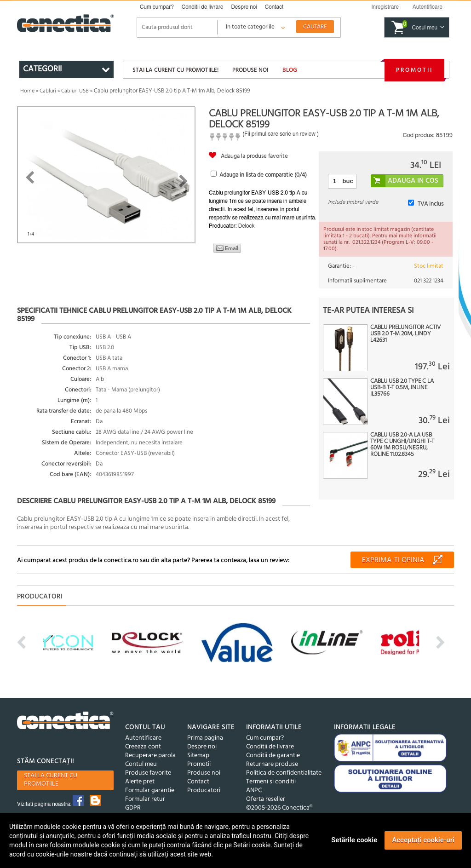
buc (348, 181)
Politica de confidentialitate (284, 773)
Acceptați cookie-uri (423, 840)
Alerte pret (140, 782)
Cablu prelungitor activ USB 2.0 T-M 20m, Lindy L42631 (405, 334)
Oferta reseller (266, 799)
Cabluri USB (75, 91)
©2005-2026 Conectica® (279, 808)
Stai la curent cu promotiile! (175, 70)
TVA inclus (431, 204)
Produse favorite (148, 773)
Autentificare (143, 738)
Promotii (414, 70)
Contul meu (141, 764)
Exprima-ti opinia (393, 560)
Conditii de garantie (273, 756)
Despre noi (244, 7)
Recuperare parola (150, 756)
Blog (290, 70)
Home (27, 91)
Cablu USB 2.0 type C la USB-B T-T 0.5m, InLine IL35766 (402, 388)
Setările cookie (354, 840)
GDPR (133, 808)
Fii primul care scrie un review (280, 134)
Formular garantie (150, 790)
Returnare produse (272, 764)
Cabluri (48, 91)
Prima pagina (205, 738)
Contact (274, 7)
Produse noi (250, 70)
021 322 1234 (429, 281)
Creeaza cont (143, 747)
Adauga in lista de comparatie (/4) (263, 175)
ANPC (254, 790)
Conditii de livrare (203, 7)
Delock (247, 226)
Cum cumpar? (157, 7)
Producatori (204, 790)
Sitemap (198, 756)
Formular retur (145, 799)
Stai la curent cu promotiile (51, 780)
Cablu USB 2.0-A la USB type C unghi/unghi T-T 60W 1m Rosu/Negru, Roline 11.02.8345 (402, 445)
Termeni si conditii (271, 782)
